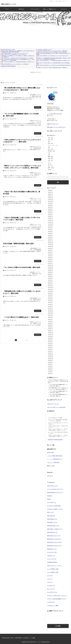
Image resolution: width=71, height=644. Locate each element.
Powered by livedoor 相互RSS (8, 66)
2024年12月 (51, 220)
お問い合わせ (21, 9)
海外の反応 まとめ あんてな (54, 539)
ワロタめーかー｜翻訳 (53, 605)
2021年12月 (51, 288)
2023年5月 (50, 256)
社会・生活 (50, 160)
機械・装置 (50, 157)
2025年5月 (50, 211)
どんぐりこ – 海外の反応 (53, 462)
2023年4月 (50, 258)
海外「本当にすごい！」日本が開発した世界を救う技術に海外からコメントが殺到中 (17, 58)
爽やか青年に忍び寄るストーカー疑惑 (8, 49)
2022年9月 (50, 271)
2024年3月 (50, 237)
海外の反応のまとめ (52, 532)
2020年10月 (51, 314)
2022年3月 (50, 282)
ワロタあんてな (51, 602)
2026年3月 (50, 192)
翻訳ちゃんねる (51, 466)
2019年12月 (51, 333)
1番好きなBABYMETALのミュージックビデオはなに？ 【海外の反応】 (15, 64)
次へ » (27, 340)
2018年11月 (51, 357)
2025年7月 (50, 207)
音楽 (49, 155)
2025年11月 (51, 200)
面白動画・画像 (51, 151)
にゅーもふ (50, 579)
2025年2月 (50, 217)
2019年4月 (50, 347)
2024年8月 (50, 228)
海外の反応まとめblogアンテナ (55, 529)
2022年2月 (50, 284)
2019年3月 (50, 349)
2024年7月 (50, 230)
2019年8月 (50, 340)
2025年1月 (50, 218)
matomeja (50, 496)
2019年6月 (50, 344)
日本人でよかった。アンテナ (54, 566)
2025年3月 (50, 215)
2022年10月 (51, 269)
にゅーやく (50, 582)
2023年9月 (50, 248)
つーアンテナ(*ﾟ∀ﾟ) (52, 559)
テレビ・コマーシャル (53, 145)
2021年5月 (50, 301)
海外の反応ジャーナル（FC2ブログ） (57, 127)
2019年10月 (51, 336)
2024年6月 (50, 232)
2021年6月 (50, 299)
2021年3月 (50, 304)
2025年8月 (50, 205)
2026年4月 (50, 190)
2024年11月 (51, 222)
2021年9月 (50, 293)
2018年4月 (50, 370)
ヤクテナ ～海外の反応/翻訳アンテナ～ (57, 599)
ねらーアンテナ (51, 589)
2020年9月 (50, 316)
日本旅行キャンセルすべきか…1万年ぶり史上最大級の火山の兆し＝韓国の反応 (52, 52)
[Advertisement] (35, 36)
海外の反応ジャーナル (11, 4)
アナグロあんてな (52, 502)
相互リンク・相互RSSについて (50, 9)
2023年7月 (50, 252)
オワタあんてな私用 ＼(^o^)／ (55, 509)
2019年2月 (50, 351)
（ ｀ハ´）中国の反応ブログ (55, 459)
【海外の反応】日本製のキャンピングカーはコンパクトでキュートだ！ (15, 53)
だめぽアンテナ (51, 556)
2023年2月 (50, 261)
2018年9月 (50, 361)
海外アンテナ (50, 512)
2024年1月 (50, 241)
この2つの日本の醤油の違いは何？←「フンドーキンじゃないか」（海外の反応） (52, 51)
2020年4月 (50, 325)
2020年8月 (50, 318)
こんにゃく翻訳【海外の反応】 (55, 456)
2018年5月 (50, 368)
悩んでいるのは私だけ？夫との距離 (55, 418)
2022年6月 (50, 276)
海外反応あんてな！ (52, 549)
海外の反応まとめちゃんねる (54, 542)
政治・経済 (50, 149)
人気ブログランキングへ (53, 404)
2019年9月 (50, 338)
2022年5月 (50, 278)
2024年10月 (51, 224)
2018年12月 (51, 355)
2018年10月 (51, 359)
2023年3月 (50, 260)
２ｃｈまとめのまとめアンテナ (55, 489)
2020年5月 (50, 323)
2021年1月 (50, 308)
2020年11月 (51, 312)
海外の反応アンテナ (52, 522)
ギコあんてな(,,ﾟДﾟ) (52, 552)
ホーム (53, 1)
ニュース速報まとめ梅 (53, 569)
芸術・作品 (50, 143)
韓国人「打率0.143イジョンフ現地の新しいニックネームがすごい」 (14, 54)
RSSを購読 (59, 1)
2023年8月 (50, 250)
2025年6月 (50, 209)
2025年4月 (50, 213)
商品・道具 (50, 140)
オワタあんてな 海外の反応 (54, 506)
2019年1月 (50, 353)
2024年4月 (50, 235)
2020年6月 (50, 321)
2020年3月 (50, 327)
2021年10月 (51, 291)
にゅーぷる (50, 576)
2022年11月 (51, 267)
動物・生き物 (51, 168)
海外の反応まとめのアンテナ (54, 546)
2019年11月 (51, 334)
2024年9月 (50, 226)
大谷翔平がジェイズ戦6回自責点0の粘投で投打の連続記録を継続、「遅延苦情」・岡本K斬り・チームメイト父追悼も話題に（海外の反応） (53, 59)
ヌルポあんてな (51, 586)
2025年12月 (51, 198)
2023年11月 (51, 245)
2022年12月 (51, 265)
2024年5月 (50, 233)
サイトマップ (67, 1)
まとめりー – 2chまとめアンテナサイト (57, 595)
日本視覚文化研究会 (52, 562)
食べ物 (49, 164)
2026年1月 (50, 196)
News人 (49, 499)
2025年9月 (50, 204)
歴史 (49, 142)
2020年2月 (50, 329)
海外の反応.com (51, 516)
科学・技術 (50, 138)
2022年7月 (50, 275)
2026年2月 (50, 194)
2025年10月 (51, 202)
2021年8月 (50, 295)
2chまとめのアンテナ (52, 486)
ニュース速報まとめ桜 (53, 572)
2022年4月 (50, 280)
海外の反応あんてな (52, 519)
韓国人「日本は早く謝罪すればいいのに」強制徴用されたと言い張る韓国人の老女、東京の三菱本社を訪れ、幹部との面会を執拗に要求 (17, 51)
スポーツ (50, 162)
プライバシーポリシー (35, 9)
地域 (49, 147)
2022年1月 (50, 286)
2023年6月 (50, 254)
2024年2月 (50, 239)
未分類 (49, 170)
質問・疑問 (50, 158)
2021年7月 (50, 297)
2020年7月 (50, 319)
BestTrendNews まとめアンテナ (55, 492)
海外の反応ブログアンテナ (54, 536)
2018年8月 (50, 362)
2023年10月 (51, 247)
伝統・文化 (50, 166)
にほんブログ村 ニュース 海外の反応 (56, 407)
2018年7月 (50, 364)
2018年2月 (50, 374)
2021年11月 (51, 290)
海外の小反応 (50, 452)
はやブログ (50, 476)
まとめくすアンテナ (52, 592)
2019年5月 (50, 346)
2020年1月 (50, 331)
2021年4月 (50, 303)
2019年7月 (50, 342)
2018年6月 (50, 366)
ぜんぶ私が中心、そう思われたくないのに (44, 49)
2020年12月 (51, 310)
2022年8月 (50, 273)
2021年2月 (50, 306)
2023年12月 (51, 243)
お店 (49, 153)
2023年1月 (50, 263)
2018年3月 (50, 372)
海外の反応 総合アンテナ (53, 526)
